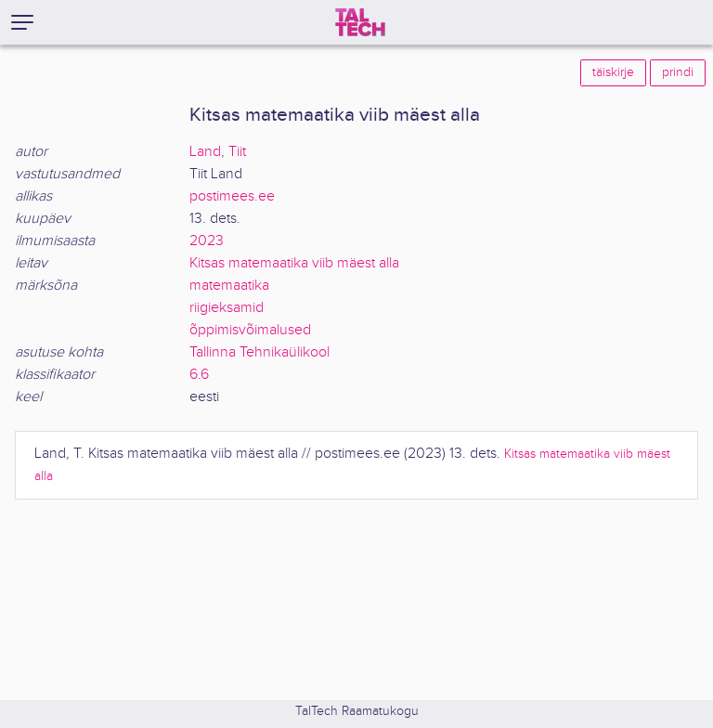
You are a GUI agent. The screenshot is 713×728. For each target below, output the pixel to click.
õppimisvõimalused (250, 330)
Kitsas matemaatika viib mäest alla (294, 263)
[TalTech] (360, 22)
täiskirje (613, 72)
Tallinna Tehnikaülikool (259, 352)
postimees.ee (232, 196)
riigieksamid (227, 308)
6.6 (199, 375)
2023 (207, 241)
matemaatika (229, 286)
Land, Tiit (218, 152)
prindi (678, 72)
